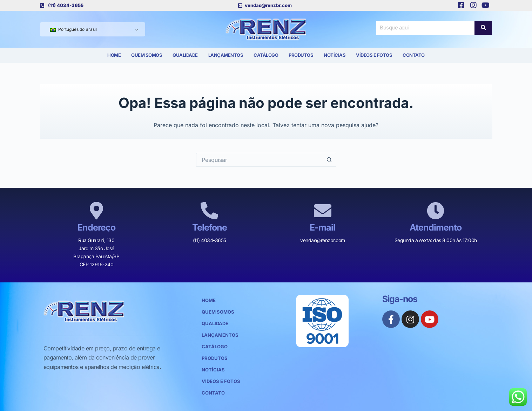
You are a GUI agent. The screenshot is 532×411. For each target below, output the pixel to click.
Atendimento (436, 227)
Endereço (96, 227)
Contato (414, 55)
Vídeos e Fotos (374, 55)
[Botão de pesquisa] (329, 160)
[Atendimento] (436, 211)
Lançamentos (226, 55)
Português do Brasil (73, 29)
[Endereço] (96, 211)
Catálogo (266, 55)
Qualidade (185, 55)
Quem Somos (147, 55)
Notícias (335, 55)
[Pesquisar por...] (259, 160)
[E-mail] (323, 211)
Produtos (301, 55)
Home (114, 55)
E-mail (322, 227)
